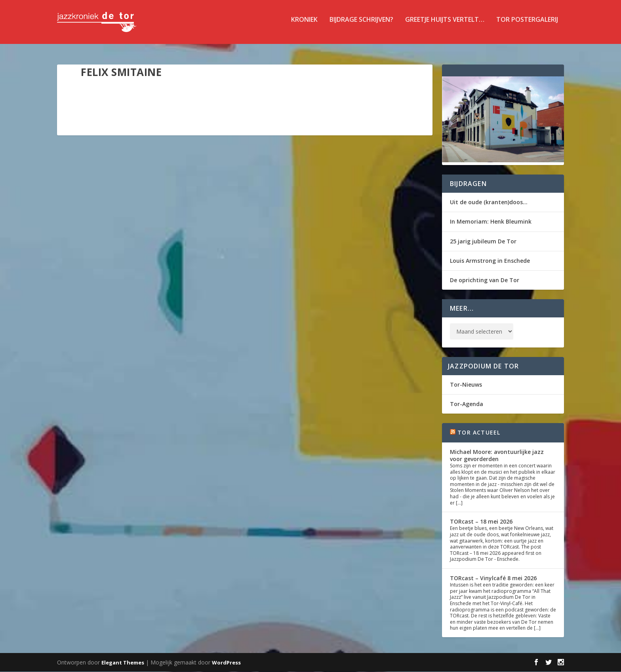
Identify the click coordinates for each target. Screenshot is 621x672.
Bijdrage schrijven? (361, 25)
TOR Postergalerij (527, 25)
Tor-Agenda (467, 405)
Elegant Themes (123, 663)
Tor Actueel (479, 433)
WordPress (226, 663)
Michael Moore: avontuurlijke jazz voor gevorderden (497, 456)
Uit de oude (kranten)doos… (489, 203)
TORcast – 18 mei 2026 (481, 522)
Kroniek (304, 25)
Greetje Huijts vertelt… (445, 25)
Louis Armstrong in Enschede (490, 261)
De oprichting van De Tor (485, 280)
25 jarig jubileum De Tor (483, 242)
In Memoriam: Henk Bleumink (491, 222)
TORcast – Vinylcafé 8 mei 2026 (493, 578)
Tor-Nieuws (466, 385)
